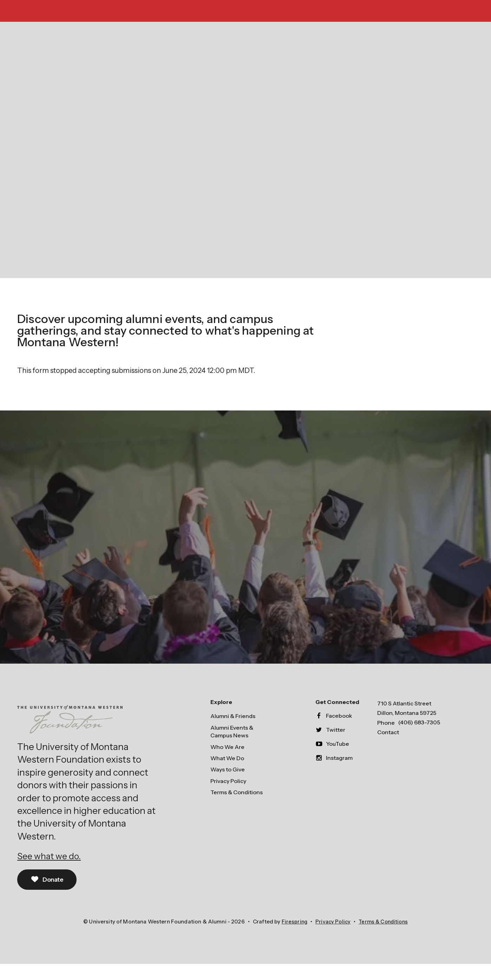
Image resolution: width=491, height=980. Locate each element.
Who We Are (227, 762)
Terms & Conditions (237, 808)
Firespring (292, 938)
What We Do (227, 774)
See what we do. (51, 872)
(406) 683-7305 (419, 738)
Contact (388, 748)
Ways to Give (228, 785)
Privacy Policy (228, 796)
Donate (49, 896)
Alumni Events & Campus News (232, 747)
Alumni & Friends (233, 732)
